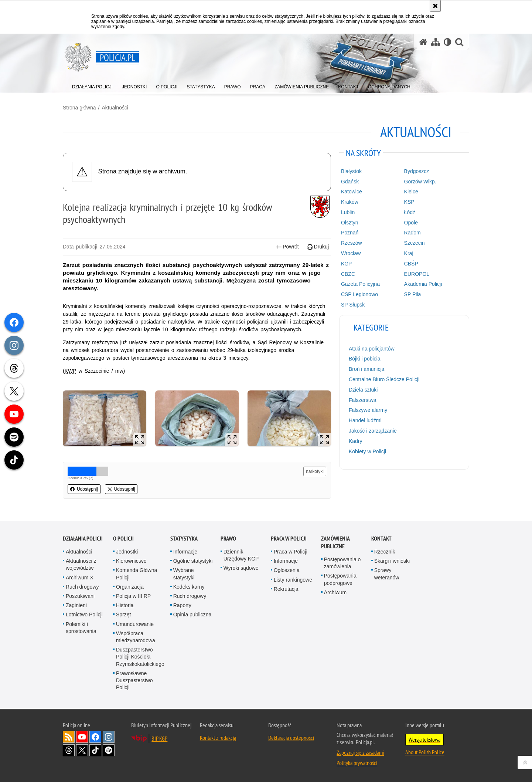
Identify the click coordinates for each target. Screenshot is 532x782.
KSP (409, 202)
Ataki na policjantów (372, 349)
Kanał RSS (69, 737)
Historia (125, 605)
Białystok (351, 171)
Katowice (352, 192)
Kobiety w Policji (367, 451)
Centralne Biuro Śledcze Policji (384, 379)
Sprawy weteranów (387, 574)
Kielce (411, 192)
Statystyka (184, 539)
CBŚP (411, 264)
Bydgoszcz (417, 171)
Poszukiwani (80, 596)
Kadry (356, 441)
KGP (347, 264)
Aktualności (115, 108)
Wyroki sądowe (241, 568)
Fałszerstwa (363, 400)
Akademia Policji (423, 284)
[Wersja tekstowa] (448, 42)
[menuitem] (92, 85)
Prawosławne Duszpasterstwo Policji (134, 680)
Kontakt (381, 539)
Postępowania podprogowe (340, 579)
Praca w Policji (289, 539)
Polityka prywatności (357, 763)
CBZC (348, 274)
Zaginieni (76, 605)
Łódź (410, 212)
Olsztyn (350, 223)
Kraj (409, 253)
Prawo (228, 539)
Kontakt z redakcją (218, 738)
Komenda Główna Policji (137, 574)
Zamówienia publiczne (335, 542)
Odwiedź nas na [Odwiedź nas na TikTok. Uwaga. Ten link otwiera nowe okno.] (95, 750)
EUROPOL (417, 274)
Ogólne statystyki (193, 561)
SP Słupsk (353, 305)
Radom (412, 233)
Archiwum (335, 592)
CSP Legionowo (359, 294)
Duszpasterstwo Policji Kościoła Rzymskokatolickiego (140, 657)
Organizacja (130, 587)
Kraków (350, 202)
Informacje (185, 552)
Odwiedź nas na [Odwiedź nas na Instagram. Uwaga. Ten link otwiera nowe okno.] (109, 737)
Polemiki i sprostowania (81, 628)
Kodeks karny (189, 587)
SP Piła (413, 294)
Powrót (287, 247)
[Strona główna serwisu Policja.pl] (423, 42)
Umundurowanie (135, 624)
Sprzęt (123, 615)
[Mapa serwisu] (436, 42)
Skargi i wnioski (392, 561)
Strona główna (79, 108)
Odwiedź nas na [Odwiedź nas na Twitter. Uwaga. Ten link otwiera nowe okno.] (82, 750)
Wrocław (351, 253)
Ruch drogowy (82, 587)
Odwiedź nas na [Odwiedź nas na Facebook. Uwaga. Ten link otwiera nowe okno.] (95, 737)
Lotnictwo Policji (84, 615)
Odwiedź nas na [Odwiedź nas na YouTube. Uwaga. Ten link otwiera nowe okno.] (82, 737)
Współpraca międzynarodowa (136, 637)
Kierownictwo (131, 561)
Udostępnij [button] (84, 489)
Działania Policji (83, 539)
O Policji (123, 539)
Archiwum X (80, 578)
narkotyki (315, 471)
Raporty (182, 605)
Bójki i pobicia (365, 359)
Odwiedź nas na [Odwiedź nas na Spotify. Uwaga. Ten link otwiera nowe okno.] (109, 750)
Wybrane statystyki (184, 574)
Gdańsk (350, 182)
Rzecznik (385, 552)
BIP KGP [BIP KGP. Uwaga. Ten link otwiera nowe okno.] (159, 738)
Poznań (350, 233)
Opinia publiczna (192, 615)
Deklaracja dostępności (291, 738)
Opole (411, 223)
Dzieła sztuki (363, 390)
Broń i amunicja (367, 369)
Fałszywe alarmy (368, 410)
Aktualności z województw (81, 564)
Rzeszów (352, 243)
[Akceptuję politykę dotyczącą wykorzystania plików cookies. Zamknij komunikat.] (435, 6)
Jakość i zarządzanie (373, 431)
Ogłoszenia (287, 570)
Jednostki (127, 552)
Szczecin (415, 243)
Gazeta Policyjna (360, 284)
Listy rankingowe (293, 580)
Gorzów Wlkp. (420, 182)
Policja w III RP (133, 596)
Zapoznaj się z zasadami (360, 752)
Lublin (348, 212)
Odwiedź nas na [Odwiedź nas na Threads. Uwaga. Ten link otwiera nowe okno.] (69, 750)
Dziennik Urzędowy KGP (241, 555)
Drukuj (318, 247)
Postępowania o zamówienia (342, 563)
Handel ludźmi (365, 420)
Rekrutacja (286, 589)
